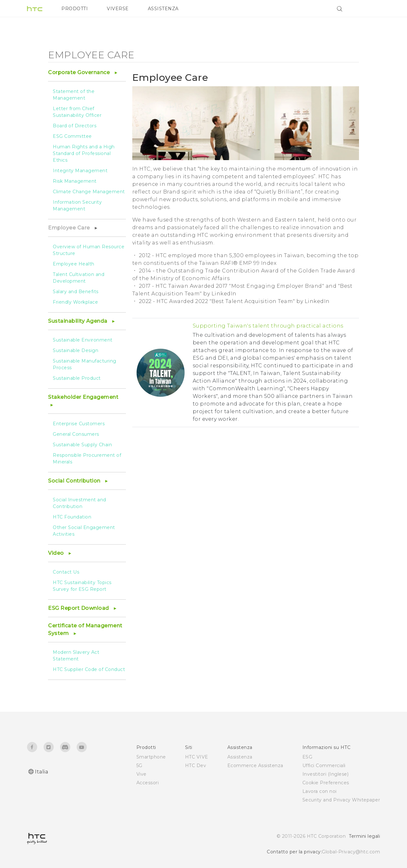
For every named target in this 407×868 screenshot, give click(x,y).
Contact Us (66, 572)
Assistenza (240, 757)
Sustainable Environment (83, 340)
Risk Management (75, 181)
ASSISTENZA (163, 9)
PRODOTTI (75, 9)
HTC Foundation (72, 517)
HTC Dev (196, 766)
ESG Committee (72, 136)
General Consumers (76, 434)
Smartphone (151, 757)
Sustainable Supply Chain (82, 445)
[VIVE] (371, 9)
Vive (141, 774)
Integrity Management (80, 171)
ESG (307, 757)
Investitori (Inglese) (326, 774)
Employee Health (74, 264)
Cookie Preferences (326, 783)
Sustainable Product (77, 378)
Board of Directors (75, 126)
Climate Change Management (89, 192)
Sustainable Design (76, 350)
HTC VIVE (197, 757)
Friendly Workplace (75, 302)
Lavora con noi (320, 791)
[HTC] (35, 9)
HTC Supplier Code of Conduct (89, 669)
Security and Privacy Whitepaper (341, 800)
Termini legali (364, 836)
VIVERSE (118, 9)
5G (139, 766)
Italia (41, 772)
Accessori (148, 783)
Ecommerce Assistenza (255, 766)
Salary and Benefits (76, 292)
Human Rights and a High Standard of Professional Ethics (84, 153)
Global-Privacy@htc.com (351, 852)
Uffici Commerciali (324, 766)
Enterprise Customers (79, 424)
